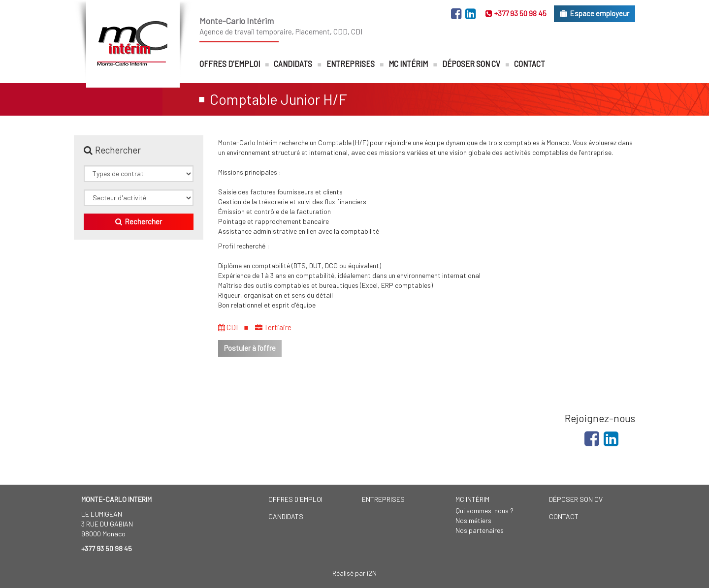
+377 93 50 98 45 (516, 13)
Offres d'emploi (230, 63)
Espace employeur (595, 13)
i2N (372, 573)
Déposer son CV (471, 63)
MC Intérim (408, 63)
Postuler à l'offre (250, 348)
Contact (530, 63)
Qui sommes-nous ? (484, 511)
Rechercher (139, 221)
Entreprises (351, 63)
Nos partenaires (480, 530)
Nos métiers (473, 520)
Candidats (293, 63)
